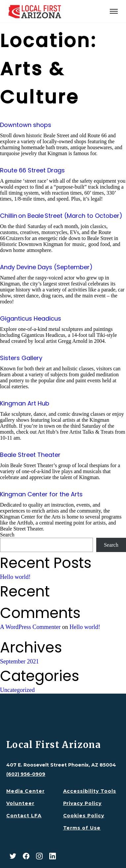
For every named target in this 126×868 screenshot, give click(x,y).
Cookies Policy (84, 816)
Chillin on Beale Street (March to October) (61, 216)
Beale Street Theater (30, 455)
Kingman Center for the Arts (41, 494)
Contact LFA (24, 816)
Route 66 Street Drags (32, 170)
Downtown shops (26, 125)
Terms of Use (82, 828)
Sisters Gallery (21, 358)
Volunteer (20, 803)
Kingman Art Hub (25, 403)
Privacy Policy (83, 803)
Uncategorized (17, 690)
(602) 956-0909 (26, 774)
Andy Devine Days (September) (46, 267)
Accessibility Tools (90, 791)
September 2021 (19, 661)
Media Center (25, 791)
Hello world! (15, 577)
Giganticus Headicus (31, 318)
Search (7, 535)
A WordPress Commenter (30, 627)
